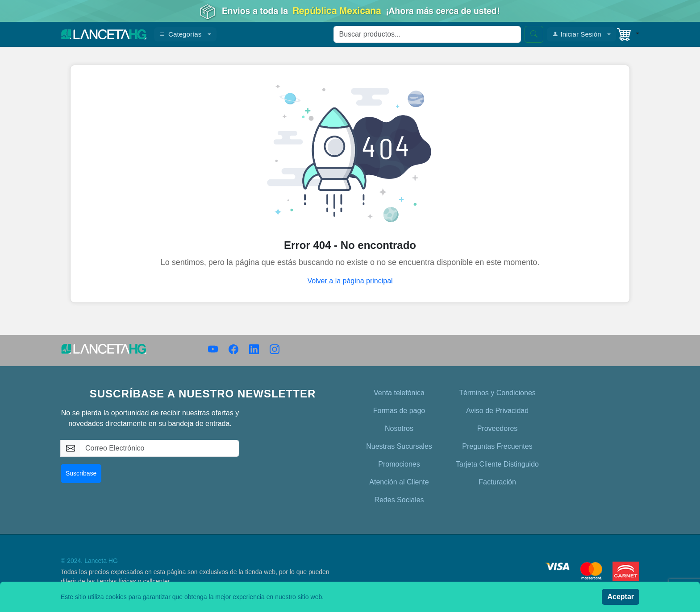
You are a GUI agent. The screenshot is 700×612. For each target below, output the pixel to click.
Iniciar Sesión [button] (577, 34)
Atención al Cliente (399, 482)
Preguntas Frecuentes (497, 446)
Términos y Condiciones (497, 393)
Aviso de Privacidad (497, 411)
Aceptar (621, 597)
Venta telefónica (399, 393)
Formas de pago (399, 411)
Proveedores (498, 428)
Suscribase (81, 473)
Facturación (497, 482)
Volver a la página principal (350, 281)
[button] (628, 34)
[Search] (427, 34)
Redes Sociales (399, 500)
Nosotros (399, 428)
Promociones (399, 464)
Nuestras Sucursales (399, 446)
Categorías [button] (180, 34)
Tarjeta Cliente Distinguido (497, 464)
